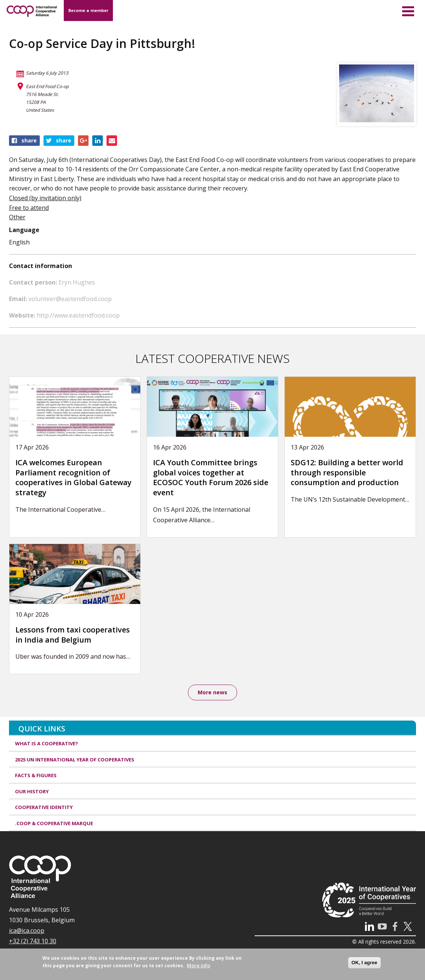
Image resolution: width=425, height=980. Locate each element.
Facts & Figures (36, 776)
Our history (32, 792)
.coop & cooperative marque (54, 824)
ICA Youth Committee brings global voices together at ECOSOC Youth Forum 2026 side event (211, 477)
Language (24, 230)
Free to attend (29, 208)
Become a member (88, 10)
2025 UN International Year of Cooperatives (75, 760)
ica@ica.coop (27, 931)
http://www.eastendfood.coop (78, 315)
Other (17, 217)
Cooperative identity (44, 808)
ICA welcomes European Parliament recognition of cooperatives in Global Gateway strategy (74, 477)
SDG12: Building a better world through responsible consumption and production (347, 472)
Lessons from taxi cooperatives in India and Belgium (73, 635)
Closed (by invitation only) (45, 198)
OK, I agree (364, 963)
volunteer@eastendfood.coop (70, 299)
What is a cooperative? (47, 744)
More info (198, 965)
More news (212, 693)
